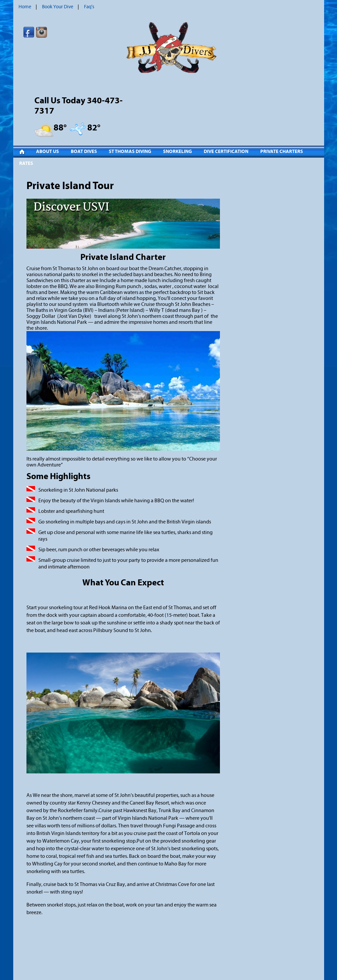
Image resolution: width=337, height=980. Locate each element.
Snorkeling (177, 151)
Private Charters (282, 151)
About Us (47, 151)
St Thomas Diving (130, 151)
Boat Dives (84, 151)
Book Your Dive (58, 7)
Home (25, 7)
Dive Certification (226, 151)
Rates (26, 163)
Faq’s (89, 7)
